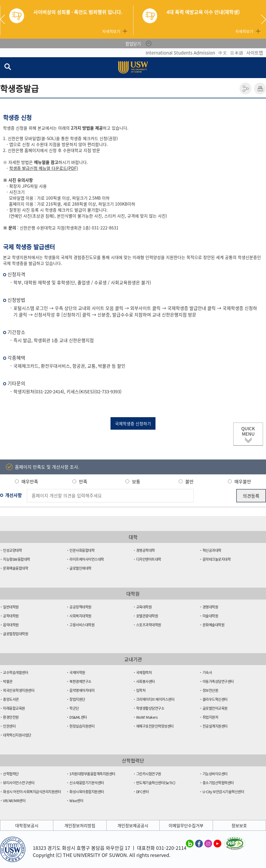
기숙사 (207, 673)
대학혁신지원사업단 (17, 735)
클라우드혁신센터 (215, 699)
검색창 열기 (7, 66)
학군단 (74, 708)
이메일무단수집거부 (186, 825)
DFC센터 (143, 792)
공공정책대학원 (80, 607)
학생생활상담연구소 (150, 708)
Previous (5, 19)
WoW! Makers (147, 717)
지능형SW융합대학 (17, 559)
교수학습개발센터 (15, 673)
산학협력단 (11, 774)
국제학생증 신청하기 (133, 423)
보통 (136, 482)
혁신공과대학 (212, 550)
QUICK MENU (248, 431)
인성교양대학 (12, 550)
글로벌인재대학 (80, 568)
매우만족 (30, 482)
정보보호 (239, 825)
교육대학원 (144, 607)
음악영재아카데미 (82, 690)
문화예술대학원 (214, 625)
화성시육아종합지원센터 (87, 792)
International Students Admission (180, 53)
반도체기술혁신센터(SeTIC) (156, 783)
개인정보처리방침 (80, 825)
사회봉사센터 (146, 681)
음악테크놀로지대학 (217, 559)
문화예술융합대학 (15, 568)
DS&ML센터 (78, 717)
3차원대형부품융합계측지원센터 (92, 774)
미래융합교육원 (14, 708)
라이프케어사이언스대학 (87, 559)
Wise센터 (76, 801)
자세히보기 (111, 31)
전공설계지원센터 (215, 726)
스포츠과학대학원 (149, 625)
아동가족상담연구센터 (218, 681)
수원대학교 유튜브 (217, 843)
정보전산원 (210, 690)
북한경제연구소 (80, 681)
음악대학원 (11, 625)
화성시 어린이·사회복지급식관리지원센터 (32, 792)
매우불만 (243, 482)
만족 (83, 482)
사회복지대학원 (80, 616)
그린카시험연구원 (149, 774)
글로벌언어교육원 (215, 708)
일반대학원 (11, 607)
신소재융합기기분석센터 (87, 783)
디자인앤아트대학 (149, 559)
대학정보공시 (27, 825)
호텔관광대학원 (147, 616)
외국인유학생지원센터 (19, 690)
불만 (189, 482)
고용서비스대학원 (82, 625)
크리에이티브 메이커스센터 (155, 699)
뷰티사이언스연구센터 (19, 783)
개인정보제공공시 (133, 825)
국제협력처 (144, 673)
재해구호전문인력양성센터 (155, 726)
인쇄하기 (260, 88)
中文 (223, 53)
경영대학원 (210, 607)
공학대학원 (11, 616)
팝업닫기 (133, 44)
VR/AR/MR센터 (14, 801)
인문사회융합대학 (82, 550)
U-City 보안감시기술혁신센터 (223, 792)
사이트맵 (255, 53)
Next (263, 19)
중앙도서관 (11, 699)
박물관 (8, 681)
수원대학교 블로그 (190, 843)
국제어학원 (77, 673)
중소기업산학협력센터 (218, 783)
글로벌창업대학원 (15, 634)
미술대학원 (210, 616)
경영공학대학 (146, 550)
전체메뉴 (261, 68)
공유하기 (245, 88)
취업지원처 (210, 717)
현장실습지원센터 (82, 726)
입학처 (141, 690)
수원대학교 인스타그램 (208, 843)
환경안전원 (11, 717)
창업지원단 (77, 699)
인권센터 (9, 726)
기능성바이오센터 (215, 774)
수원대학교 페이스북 (199, 843)
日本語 (237, 53)
